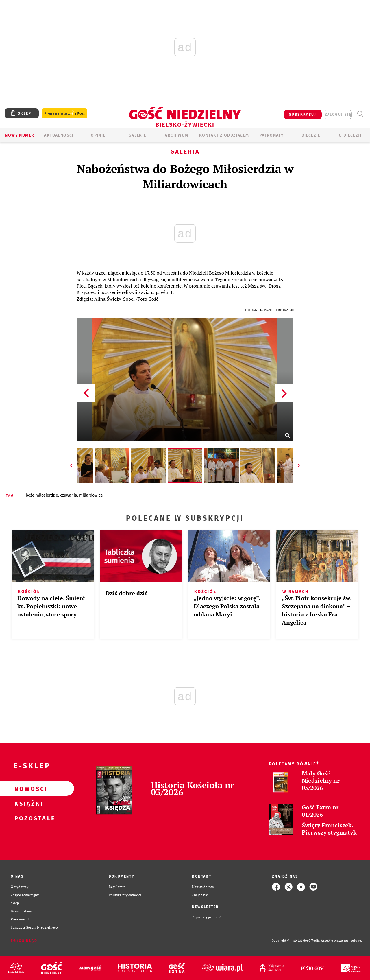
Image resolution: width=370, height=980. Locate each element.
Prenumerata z (64, 114)
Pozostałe (28, 818)
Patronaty (272, 135)
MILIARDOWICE (91, 495)
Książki (28, 803)
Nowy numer (20, 135)
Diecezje (311, 135)
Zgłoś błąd (24, 941)
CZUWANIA (69, 495)
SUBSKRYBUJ (303, 115)
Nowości (28, 789)
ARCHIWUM (176, 135)
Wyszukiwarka (360, 114)
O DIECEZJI (350, 135)
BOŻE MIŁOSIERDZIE (42, 495)
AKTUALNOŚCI (59, 135)
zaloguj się (338, 115)
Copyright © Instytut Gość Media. (296, 941)
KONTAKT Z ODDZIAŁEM (224, 135)
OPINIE (98, 135)
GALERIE (137, 135)
